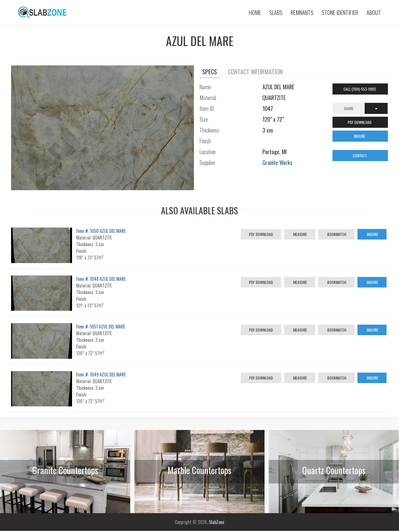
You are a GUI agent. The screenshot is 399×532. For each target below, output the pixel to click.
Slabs (276, 12)
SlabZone (217, 522)
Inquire (372, 234)
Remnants (302, 12)
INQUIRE (360, 136)
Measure (300, 234)
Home (255, 12)
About (374, 12)
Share (349, 108)
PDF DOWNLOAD (360, 122)
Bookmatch (336, 234)
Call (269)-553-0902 (360, 89)
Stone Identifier (340, 12)
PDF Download (261, 234)
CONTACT (360, 155)
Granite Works (277, 162)
